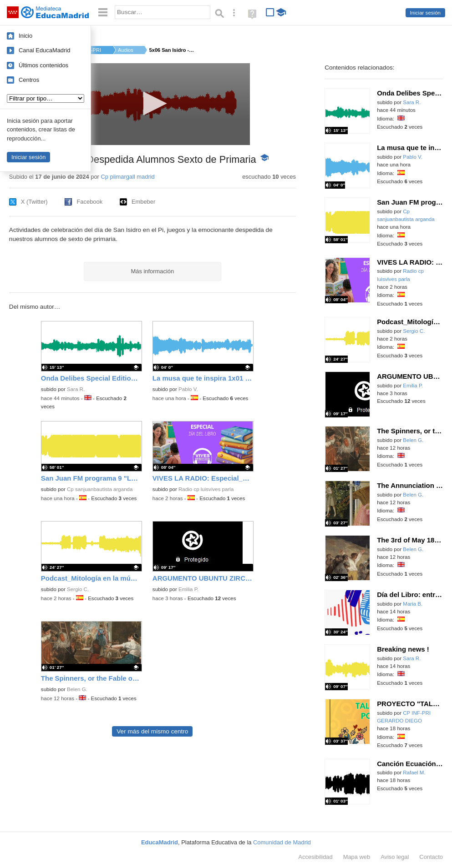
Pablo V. (188, 389)
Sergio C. (78, 589)
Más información (153, 271)
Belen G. (77, 689)
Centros (29, 80)
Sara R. (76, 389)
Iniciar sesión (425, 13)
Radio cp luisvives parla (206, 489)
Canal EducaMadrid (44, 50)
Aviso (395, 857)
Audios (126, 50)
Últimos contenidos (43, 65)
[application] (152, 104)
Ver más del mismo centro (152, 731)
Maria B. (413, 604)
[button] (152, 103)
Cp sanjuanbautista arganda (100, 489)
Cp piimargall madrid (127, 177)
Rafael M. (414, 773)
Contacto (431, 857)
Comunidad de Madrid (282, 842)
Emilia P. (188, 589)
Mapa (357, 857)
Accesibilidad (315, 857)
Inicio (25, 36)
